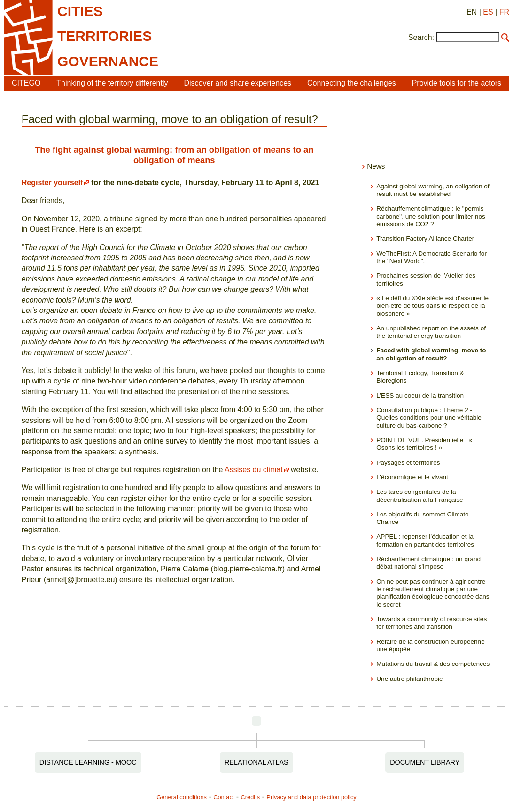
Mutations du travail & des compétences (433, 664)
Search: (421, 37)
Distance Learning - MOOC (88, 762)
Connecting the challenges (352, 83)
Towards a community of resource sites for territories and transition (431, 623)
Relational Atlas (256, 762)
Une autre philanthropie (409, 679)
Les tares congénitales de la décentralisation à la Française (420, 496)
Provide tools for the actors (457, 83)
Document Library (425, 762)
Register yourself (52, 183)
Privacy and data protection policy (311, 797)
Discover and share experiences (238, 83)
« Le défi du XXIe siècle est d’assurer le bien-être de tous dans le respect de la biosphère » (432, 306)
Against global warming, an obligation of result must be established (433, 190)
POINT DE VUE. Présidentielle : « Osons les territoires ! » (424, 444)
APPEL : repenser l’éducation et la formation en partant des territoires (425, 540)
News (376, 166)
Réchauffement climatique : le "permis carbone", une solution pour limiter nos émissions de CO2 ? (431, 216)
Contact (224, 797)
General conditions (182, 797)
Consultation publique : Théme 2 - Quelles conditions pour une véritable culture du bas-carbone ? (429, 418)
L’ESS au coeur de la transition (420, 395)
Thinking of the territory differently (112, 83)
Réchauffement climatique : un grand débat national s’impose (428, 563)
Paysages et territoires (408, 463)
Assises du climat (254, 470)
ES (488, 12)
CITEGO (26, 83)
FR (504, 12)
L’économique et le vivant (412, 477)
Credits (251, 797)
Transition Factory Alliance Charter (425, 238)
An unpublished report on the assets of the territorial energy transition (431, 332)
